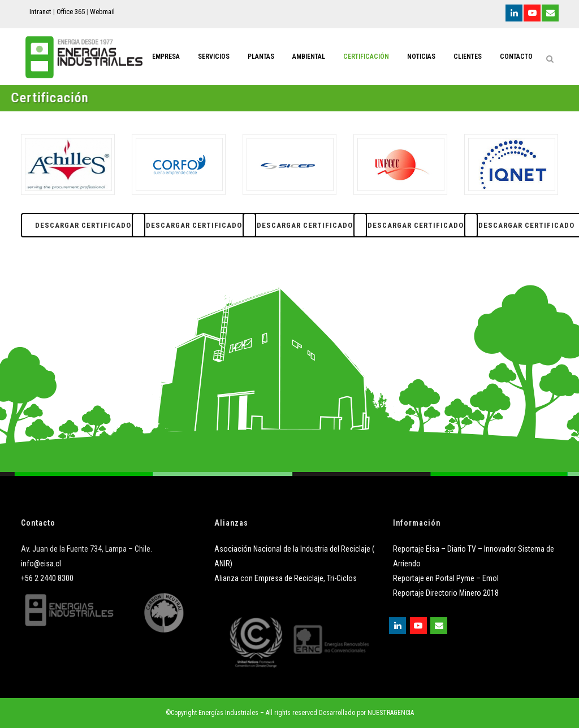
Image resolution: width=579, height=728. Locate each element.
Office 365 (71, 12)
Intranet (40, 12)
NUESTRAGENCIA (391, 713)
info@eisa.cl (41, 564)
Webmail (102, 12)
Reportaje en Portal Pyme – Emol (446, 578)
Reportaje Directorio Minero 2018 (446, 593)
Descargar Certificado (83, 225)
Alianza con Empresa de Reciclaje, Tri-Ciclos (286, 578)
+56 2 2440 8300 (47, 578)
